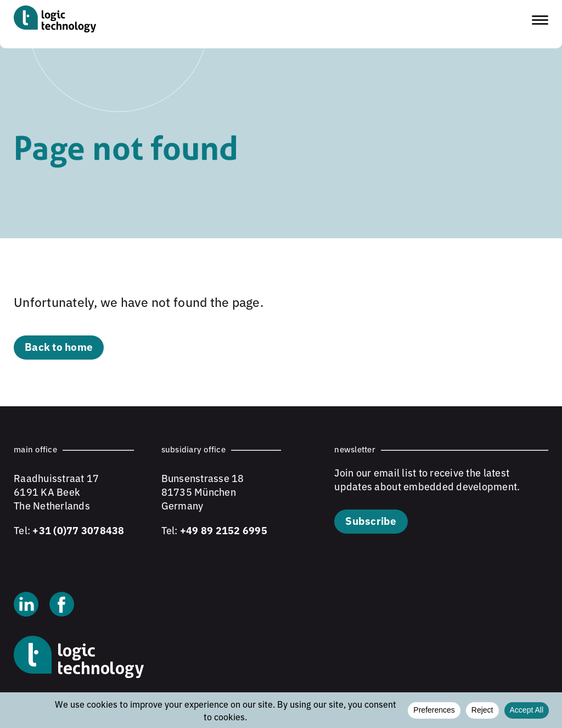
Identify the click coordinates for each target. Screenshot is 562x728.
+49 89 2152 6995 (224, 530)
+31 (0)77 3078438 (78, 530)
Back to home (59, 346)
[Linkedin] (26, 606)
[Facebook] (62, 606)
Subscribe (371, 520)
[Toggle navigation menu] (540, 20)
